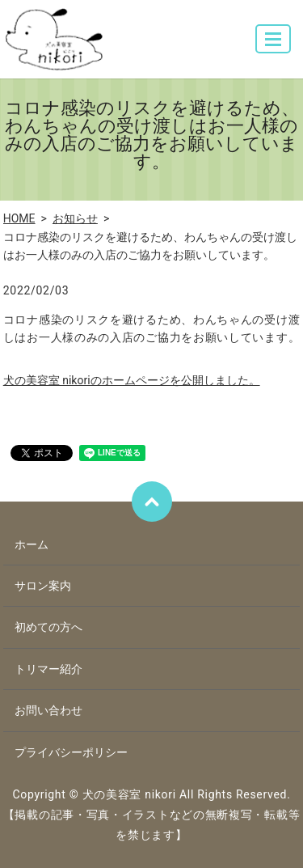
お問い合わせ (48, 710)
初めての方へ (48, 627)
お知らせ (75, 218)
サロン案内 (43, 586)
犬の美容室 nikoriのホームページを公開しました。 (132, 380)
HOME (19, 218)
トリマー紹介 (48, 669)
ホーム (32, 544)
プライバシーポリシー (71, 752)
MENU (274, 46)
